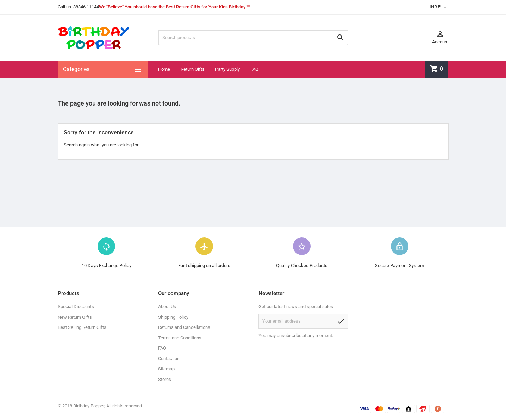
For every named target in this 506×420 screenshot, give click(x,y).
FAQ (254, 69)
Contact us (169, 359)
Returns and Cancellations (184, 327)
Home (164, 69)
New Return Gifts (75, 317)
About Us (167, 307)
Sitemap (166, 369)
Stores (165, 379)
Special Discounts (76, 307)
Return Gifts (193, 69)
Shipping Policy (173, 317)
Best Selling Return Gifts (82, 327)
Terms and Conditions (180, 338)
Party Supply (227, 69)
